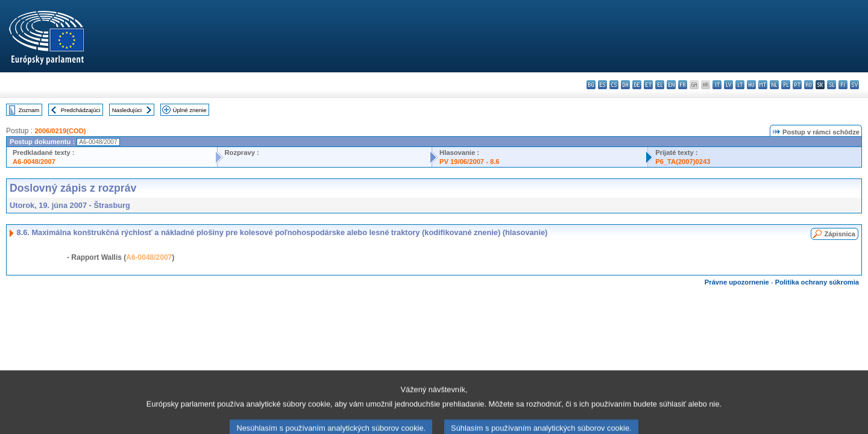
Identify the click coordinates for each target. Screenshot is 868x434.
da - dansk (625, 85)
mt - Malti (763, 85)
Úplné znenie (190, 110)
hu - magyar (751, 85)
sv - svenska (854, 85)
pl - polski (786, 85)
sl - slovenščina (832, 85)
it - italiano (717, 85)
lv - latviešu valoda (728, 85)
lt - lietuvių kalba (740, 85)
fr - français (683, 85)
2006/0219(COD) (60, 131)
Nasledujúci (127, 110)
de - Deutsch (637, 85)
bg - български (591, 85)
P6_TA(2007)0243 (683, 162)
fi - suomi (843, 85)
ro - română (809, 85)
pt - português (797, 85)
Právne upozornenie (737, 282)
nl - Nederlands (774, 85)
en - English (671, 85)
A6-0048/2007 (34, 162)
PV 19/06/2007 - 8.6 (470, 162)
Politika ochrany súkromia (817, 282)
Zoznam (29, 110)
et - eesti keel (648, 85)
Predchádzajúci (81, 110)
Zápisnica (840, 234)
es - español (602, 85)
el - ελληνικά (660, 85)
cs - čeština (614, 85)
